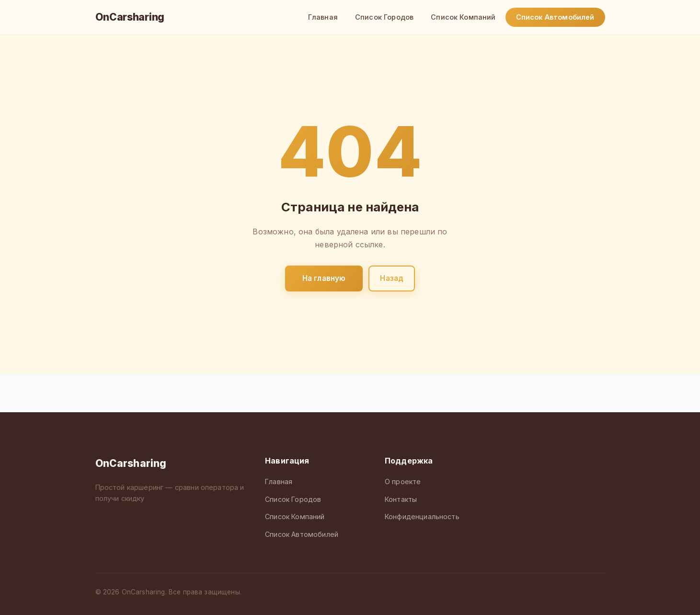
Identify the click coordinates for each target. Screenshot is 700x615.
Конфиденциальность (422, 516)
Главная (323, 17)
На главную (324, 278)
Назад (392, 278)
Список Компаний (463, 17)
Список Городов (384, 17)
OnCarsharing (130, 17)
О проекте (403, 482)
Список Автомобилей (555, 17)
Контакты (401, 499)
